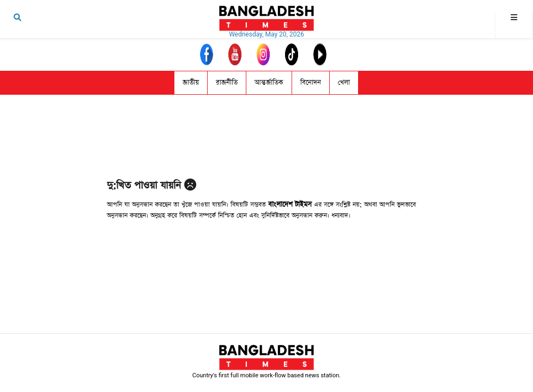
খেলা (344, 82)
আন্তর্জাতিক (269, 82)
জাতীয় (191, 82)
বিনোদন (311, 82)
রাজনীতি (227, 82)
